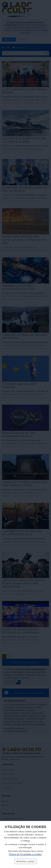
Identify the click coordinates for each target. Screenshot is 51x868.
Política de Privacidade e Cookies (25, 854)
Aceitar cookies (26, 861)
